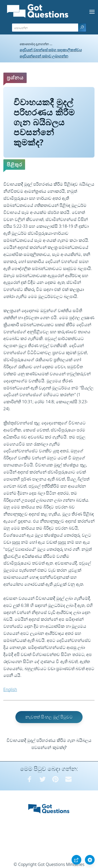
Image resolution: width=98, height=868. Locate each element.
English (10, 689)
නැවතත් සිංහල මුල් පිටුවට (49, 717)
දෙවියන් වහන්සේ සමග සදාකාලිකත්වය (51, 50)
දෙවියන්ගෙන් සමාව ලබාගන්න (44, 56)
